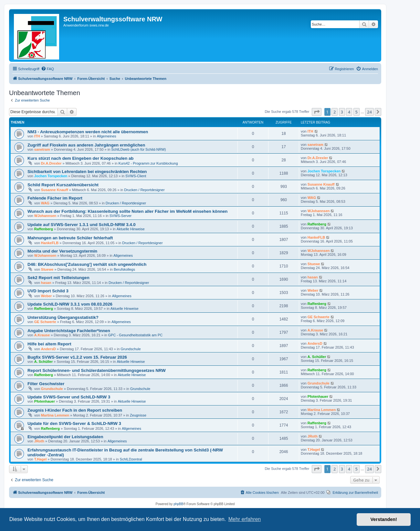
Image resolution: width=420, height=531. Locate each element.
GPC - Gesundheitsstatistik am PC (136, 335)
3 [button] (342, 112)
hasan (46, 283)
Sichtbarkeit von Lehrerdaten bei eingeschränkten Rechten (87, 172)
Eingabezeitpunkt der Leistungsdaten (65, 437)
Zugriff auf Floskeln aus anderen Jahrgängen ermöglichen (86, 145)
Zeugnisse (138, 415)
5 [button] (357, 112)
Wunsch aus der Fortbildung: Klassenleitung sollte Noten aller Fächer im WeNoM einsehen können (127, 211)
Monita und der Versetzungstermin (62, 251)
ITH (37, 136)
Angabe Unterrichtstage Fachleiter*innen (69, 331)
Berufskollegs (124, 269)
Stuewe (47, 269)
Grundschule (131, 349)
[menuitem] (47, 69)
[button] (317, 112)
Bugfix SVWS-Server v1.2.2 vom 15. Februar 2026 (77, 357)
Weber (46, 296)
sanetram (42, 149)
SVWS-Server (121, 216)
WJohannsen (45, 216)
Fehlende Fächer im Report (55, 198)
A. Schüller (43, 362)
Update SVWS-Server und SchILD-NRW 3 (69, 397)
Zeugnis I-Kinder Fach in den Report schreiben (75, 410)
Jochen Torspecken (51, 176)
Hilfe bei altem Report (49, 344)
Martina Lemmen (55, 415)
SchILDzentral (131, 459)
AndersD (48, 349)
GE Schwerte (45, 322)
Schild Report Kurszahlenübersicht (63, 185)
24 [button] (369, 112)
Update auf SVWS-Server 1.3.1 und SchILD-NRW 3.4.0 (82, 225)
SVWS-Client (136, 176)
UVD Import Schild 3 (48, 291)
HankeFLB (50, 243)
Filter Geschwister (46, 384)
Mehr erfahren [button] (245, 519)
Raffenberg (44, 229)
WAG (45, 203)
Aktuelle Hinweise (131, 229)
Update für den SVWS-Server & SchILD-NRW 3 (74, 423)
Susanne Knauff (55, 190)
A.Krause (42, 335)
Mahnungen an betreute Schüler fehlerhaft (70, 238)
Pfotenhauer (45, 401)
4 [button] (349, 112)
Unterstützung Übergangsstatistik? (63, 317)
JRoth (39, 441)
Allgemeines (107, 136)
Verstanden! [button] (384, 519)
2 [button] (335, 112)
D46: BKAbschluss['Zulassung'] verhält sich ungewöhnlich (87, 264)
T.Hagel (41, 459)
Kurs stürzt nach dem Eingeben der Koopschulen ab (80, 158)
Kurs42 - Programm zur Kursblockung (148, 163)
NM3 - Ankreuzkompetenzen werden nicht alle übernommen (88, 132)
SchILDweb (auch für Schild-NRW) (138, 149)
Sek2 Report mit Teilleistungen (58, 278)
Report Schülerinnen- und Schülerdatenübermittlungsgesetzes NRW (97, 370)
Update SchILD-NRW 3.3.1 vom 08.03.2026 (70, 304)
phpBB (178, 504)
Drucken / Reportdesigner (144, 190)
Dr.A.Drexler (51, 163)
